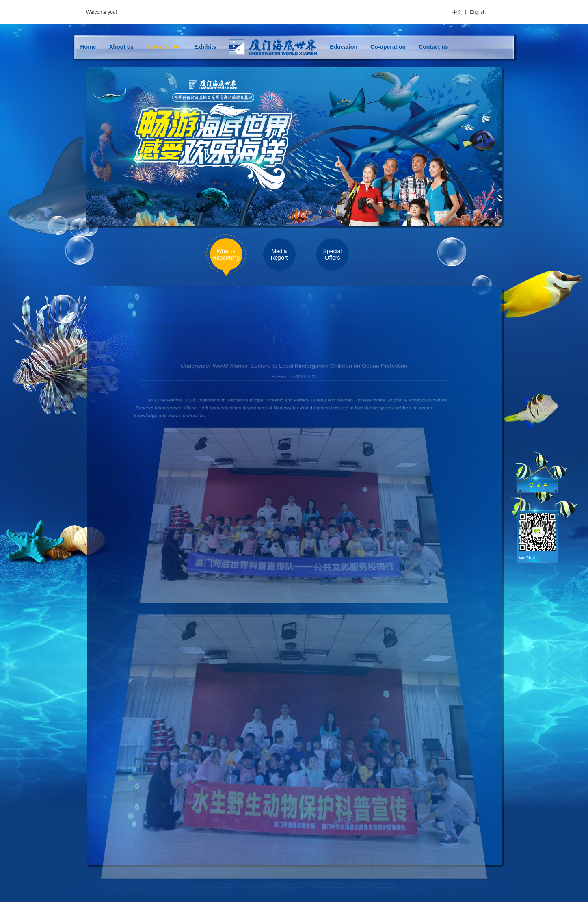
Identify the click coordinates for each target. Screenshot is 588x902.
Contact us (433, 47)
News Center (164, 47)
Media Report (279, 254)
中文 (457, 12)
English (478, 12)
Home (88, 47)
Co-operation (388, 47)
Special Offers (333, 254)
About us (121, 47)
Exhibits (205, 47)
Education (344, 47)
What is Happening (226, 254)
